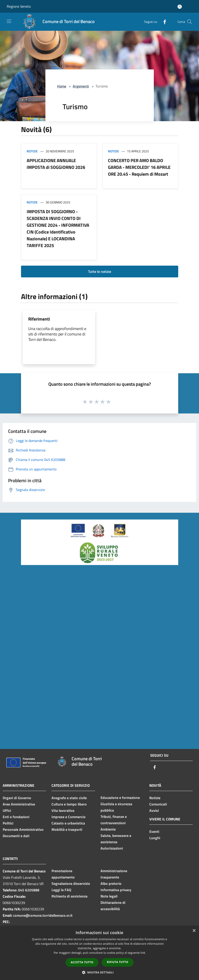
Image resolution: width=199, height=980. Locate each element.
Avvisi (154, 810)
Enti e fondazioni (16, 817)
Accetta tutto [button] (82, 962)
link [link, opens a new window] (143, 953)
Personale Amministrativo (23, 829)
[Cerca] (190, 22)
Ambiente (108, 829)
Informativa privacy (116, 890)
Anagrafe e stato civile (69, 798)
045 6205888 (29, 890)
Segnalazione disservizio (71, 883)
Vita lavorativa (63, 810)
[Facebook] (163, 22)
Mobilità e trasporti (67, 829)
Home (62, 86)
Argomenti (81, 86)
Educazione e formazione (120, 798)
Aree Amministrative (19, 804)
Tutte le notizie (100, 272)
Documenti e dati (16, 836)
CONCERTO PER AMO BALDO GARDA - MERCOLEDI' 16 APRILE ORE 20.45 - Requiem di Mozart (139, 167)
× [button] (194, 931)
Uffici (7, 810)
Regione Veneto (19, 6)
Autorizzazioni (112, 848)
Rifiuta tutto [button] (118, 962)
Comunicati (158, 804)
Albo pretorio (111, 883)
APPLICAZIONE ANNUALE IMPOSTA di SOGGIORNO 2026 (56, 164)
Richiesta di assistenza (69, 896)
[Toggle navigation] (9, 21)
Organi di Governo (17, 798)
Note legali (109, 896)
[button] (100, 972)
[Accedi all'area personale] (180, 7)
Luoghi (155, 838)
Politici (8, 823)
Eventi (154, 831)
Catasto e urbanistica (68, 823)
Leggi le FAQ (61, 890)
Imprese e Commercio (69, 817)
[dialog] (99, 953)
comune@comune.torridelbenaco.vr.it (43, 915)
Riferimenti (39, 319)
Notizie (32, 151)
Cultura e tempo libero (69, 804)
